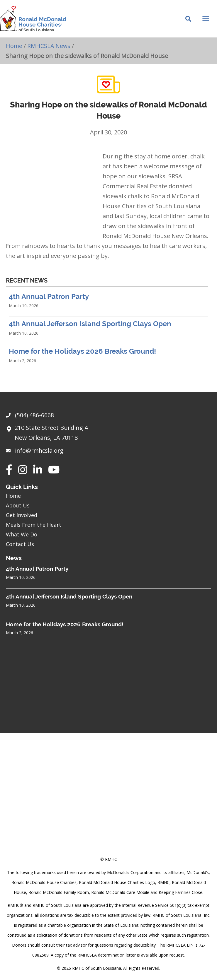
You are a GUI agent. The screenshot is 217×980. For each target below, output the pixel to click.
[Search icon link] (188, 21)
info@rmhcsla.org (40, 450)
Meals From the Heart (34, 525)
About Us (18, 505)
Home (14, 49)
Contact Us (20, 544)
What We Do (22, 534)
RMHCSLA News (49, 49)
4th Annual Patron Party (49, 299)
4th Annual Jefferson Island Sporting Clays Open (90, 327)
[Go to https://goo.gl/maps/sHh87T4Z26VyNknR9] (108, 434)
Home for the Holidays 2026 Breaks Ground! (82, 354)
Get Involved (22, 515)
